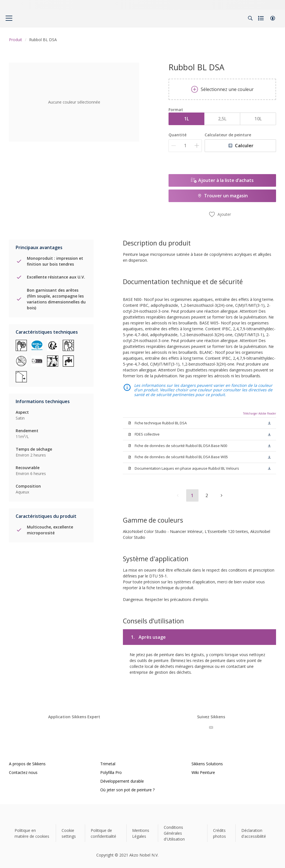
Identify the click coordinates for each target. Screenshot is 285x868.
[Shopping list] (261, 18)
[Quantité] (185, 146)
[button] (273, 18)
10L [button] (258, 119)
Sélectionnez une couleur (222, 89)
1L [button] (187, 119)
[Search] (250, 18)
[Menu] (9, 18)
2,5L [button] (222, 119)
